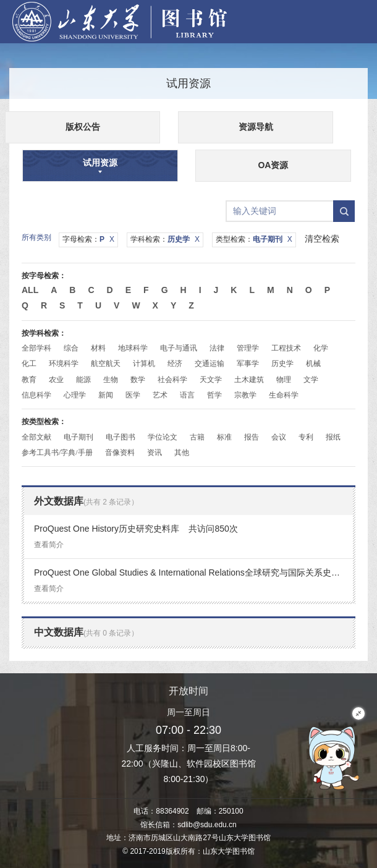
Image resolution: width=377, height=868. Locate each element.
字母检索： (88, 239)
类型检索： (254, 239)
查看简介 (49, 545)
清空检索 (322, 239)
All (30, 290)
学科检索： (165, 239)
